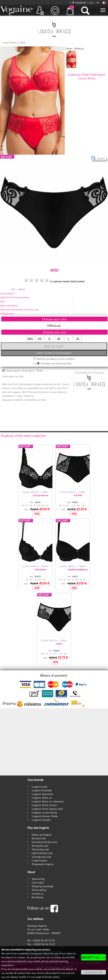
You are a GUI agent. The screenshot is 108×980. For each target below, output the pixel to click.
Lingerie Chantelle (42, 790)
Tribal (23, 42)
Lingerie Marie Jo (42, 798)
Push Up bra (41, 570)
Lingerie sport (39, 860)
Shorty (59, 644)
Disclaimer (38, 897)
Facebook (79, 2)
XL (78, 339)
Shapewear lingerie (43, 864)
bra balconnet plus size (44, 842)
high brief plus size (42, 853)
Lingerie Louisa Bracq (44, 812)
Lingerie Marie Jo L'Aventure (48, 801)
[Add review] (78, 281)
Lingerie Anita (39, 787)
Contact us (38, 893)
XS (40, 339)
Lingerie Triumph (41, 820)
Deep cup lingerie (42, 834)
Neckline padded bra (78, 570)
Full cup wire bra (41, 495)
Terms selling (39, 890)
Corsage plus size (42, 857)
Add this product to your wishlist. (54, 359)
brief (2, 301)
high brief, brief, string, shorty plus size (19, 309)
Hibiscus (54, 325)
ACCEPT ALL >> (93, 957)
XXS (30, 339)
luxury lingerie (7, 293)
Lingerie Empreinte (43, 794)
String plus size (40, 846)
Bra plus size (39, 838)
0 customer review (60, 281)
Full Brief (78, 495)
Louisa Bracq (9, 42)
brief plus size (7, 313)
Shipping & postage (43, 886)
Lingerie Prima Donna (44, 805)
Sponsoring (38, 879)
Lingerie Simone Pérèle (45, 816)
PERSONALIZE (93, 972)
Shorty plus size (40, 849)
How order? (38, 882)
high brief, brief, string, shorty (15, 297)
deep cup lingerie (9, 305)
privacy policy (52, 977)
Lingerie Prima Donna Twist (47, 809)
